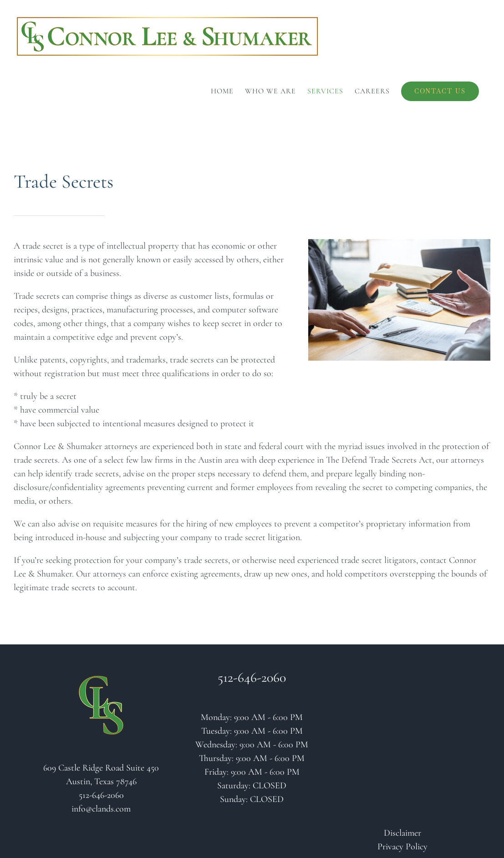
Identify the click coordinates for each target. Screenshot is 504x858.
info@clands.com (101, 809)
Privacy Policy (402, 847)
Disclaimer (402, 833)
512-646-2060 (101, 795)
